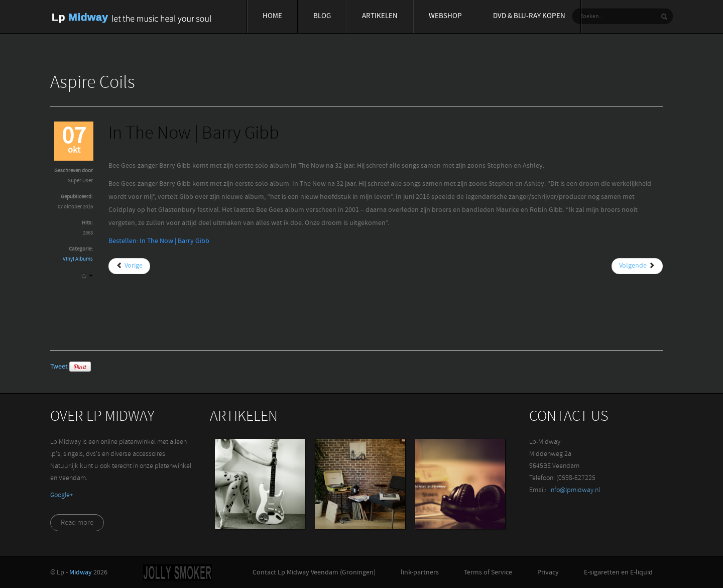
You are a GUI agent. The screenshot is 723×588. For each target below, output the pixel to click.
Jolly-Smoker (177, 572)
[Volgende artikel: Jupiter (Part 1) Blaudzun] (637, 266)
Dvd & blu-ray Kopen (529, 16)
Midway (81, 573)
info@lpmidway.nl (575, 490)
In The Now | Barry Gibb (194, 134)
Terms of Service (488, 573)
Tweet (59, 367)
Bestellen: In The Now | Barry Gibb (159, 241)
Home (272, 16)
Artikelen (380, 16)
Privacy (548, 573)
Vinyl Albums (78, 259)
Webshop (445, 16)
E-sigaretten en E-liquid (618, 573)
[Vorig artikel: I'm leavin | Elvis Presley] (129, 266)
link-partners (420, 573)
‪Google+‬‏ (62, 495)
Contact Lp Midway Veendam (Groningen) (314, 573)
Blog (322, 16)
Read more (77, 523)
